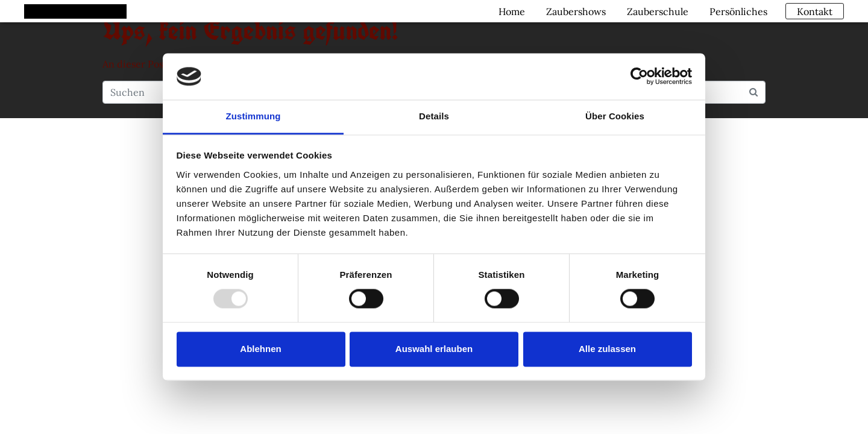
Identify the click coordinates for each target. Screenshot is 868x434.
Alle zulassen (607, 349)
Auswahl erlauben (434, 349)
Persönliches (737, 11)
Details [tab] (434, 116)
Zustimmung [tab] (253, 116)
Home (510, 11)
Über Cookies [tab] (615, 116)
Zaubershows (574, 11)
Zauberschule (656, 11)
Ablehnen (260, 349)
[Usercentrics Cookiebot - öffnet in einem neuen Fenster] (639, 77)
